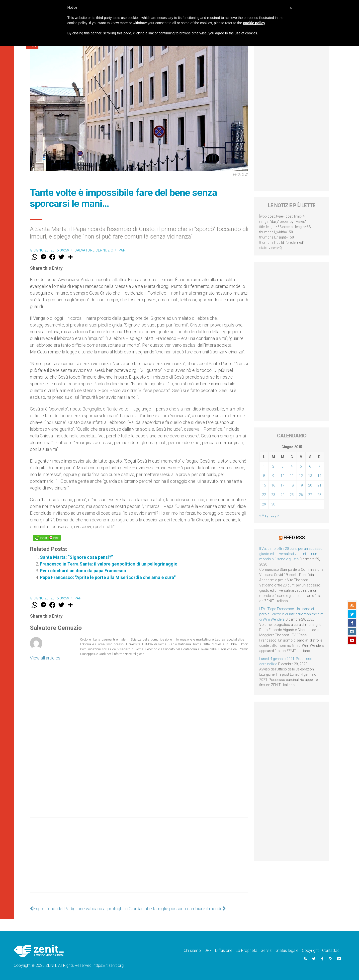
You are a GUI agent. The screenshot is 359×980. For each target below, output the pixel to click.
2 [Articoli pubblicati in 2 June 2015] (273, 466)
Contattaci (331, 950)
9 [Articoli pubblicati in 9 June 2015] (273, 476)
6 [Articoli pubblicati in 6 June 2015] (310, 466)
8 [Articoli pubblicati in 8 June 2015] (264, 476)
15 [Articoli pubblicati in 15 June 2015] (264, 485)
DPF (208, 950)
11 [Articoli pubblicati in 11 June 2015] (292, 476)
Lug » (275, 515)
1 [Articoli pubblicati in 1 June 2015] (264, 466)
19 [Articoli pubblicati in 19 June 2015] (301, 485)
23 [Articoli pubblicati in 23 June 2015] (273, 495)
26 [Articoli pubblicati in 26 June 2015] (301, 495)
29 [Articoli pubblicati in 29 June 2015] (264, 504)
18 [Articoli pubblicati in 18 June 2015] (292, 485)
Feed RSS (294, 538)
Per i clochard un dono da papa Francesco (83, 571)
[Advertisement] (139, 860)
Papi (123, 250)
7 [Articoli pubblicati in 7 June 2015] (319, 466)
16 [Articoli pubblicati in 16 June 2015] (273, 485)
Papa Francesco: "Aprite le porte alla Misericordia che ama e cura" (108, 577)
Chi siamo (192, 950)
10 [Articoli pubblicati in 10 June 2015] (282, 476)
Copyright (310, 950)
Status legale (287, 950)
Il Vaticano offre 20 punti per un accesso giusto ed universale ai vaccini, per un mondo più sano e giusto (291, 554)
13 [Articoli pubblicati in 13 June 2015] (310, 476)
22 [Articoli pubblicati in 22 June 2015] (264, 495)
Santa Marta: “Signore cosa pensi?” (76, 557)
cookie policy (254, 23)
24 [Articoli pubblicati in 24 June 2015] (282, 495)
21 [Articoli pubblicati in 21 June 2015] (319, 485)
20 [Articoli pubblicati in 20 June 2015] (310, 485)
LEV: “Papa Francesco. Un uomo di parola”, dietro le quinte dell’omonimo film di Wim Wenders (291, 614)
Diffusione (224, 950)
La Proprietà (247, 950)
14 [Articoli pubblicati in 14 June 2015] (319, 476)
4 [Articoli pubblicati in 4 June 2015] (292, 466)
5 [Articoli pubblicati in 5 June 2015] (301, 466)
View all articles (45, 658)
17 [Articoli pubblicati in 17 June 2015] (282, 485)
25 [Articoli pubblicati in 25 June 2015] (292, 495)
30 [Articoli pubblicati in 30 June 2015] (273, 504)
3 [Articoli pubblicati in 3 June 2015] (282, 466)
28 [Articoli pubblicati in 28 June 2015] (319, 495)
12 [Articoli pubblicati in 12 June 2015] (301, 476)
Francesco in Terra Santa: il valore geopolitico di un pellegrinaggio (109, 564)
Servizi (267, 950)
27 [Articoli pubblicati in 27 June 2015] (310, 495)
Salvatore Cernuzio (94, 250)
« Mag (264, 515)
